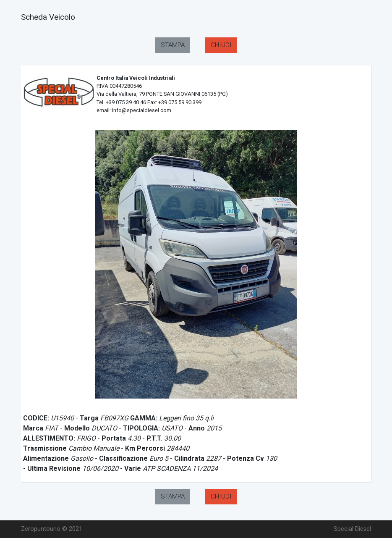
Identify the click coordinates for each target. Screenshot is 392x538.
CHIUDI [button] (221, 45)
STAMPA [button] (173, 45)
